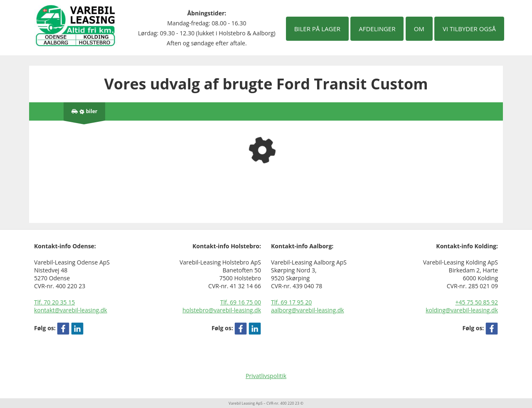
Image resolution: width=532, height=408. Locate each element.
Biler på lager (317, 29)
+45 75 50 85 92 (477, 302)
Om (419, 29)
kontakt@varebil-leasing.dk (71, 310)
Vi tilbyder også (469, 29)
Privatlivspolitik (266, 376)
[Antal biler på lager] (84, 111)
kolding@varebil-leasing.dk (462, 310)
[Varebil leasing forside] (76, 25)
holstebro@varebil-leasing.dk (222, 310)
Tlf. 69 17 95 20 (291, 302)
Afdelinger (377, 29)
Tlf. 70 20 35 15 (54, 302)
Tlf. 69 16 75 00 (241, 302)
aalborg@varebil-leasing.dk (308, 310)
